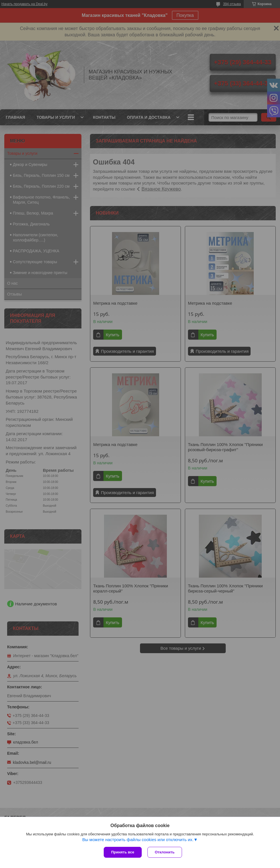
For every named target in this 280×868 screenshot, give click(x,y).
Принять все (123, 852)
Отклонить (165, 852)
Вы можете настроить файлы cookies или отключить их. (138, 840)
